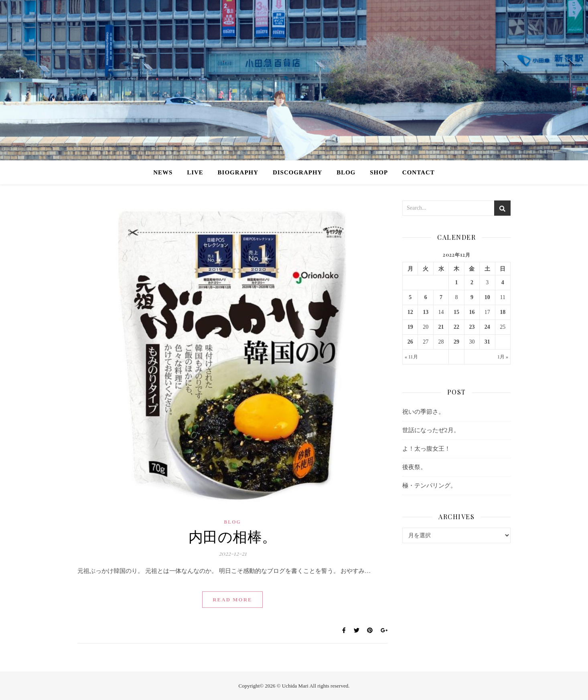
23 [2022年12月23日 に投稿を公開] (472, 327)
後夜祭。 (414, 467)
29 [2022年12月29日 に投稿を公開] (456, 342)
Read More (232, 600)
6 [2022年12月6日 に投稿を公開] (426, 297)
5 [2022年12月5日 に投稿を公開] (410, 297)
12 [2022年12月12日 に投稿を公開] (410, 312)
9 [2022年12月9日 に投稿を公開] (472, 297)
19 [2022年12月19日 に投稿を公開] (410, 327)
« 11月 (411, 357)
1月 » (503, 357)
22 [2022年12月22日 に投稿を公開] (456, 327)
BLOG (346, 172)
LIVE (195, 172)
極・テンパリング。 (429, 486)
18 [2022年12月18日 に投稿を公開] (503, 312)
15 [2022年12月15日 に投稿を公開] (456, 312)
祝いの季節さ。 (423, 412)
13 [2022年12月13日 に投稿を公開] (426, 312)
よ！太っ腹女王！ (426, 449)
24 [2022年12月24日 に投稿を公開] (487, 327)
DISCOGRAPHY (298, 172)
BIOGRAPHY (238, 172)
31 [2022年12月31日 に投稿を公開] (487, 342)
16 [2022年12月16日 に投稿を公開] (472, 312)
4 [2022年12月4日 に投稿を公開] (503, 282)
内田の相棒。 (233, 536)
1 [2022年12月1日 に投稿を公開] (456, 282)
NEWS (163, 172)
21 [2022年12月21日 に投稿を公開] (441, 327)
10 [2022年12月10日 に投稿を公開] (487, 297)
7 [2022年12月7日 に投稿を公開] (441, 297)
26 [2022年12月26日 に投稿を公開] (410, 342)
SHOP (379, 172)
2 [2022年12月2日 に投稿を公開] (472, 282)
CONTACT (419, 172)
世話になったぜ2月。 (431, 430)
